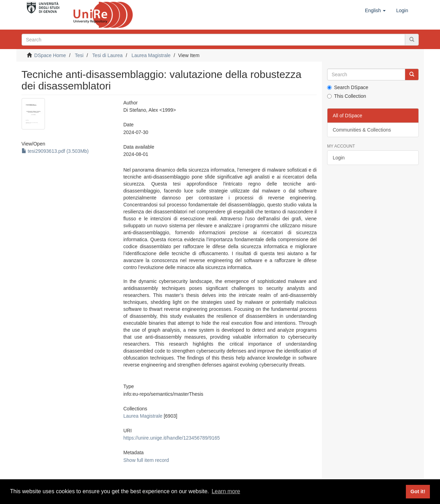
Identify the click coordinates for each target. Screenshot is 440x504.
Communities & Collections (362, 130)
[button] (375, 10)
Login (339, 158)
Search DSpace (348, 87)
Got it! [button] (418, 491)
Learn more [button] (226, 491)
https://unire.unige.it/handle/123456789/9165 (172, 438)
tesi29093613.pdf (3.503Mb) (55, 151)
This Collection (347, 96)
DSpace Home (50, 55)
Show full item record (146, 460)
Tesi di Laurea (107, 55)
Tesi (79, 55)
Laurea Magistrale (151, 55)
